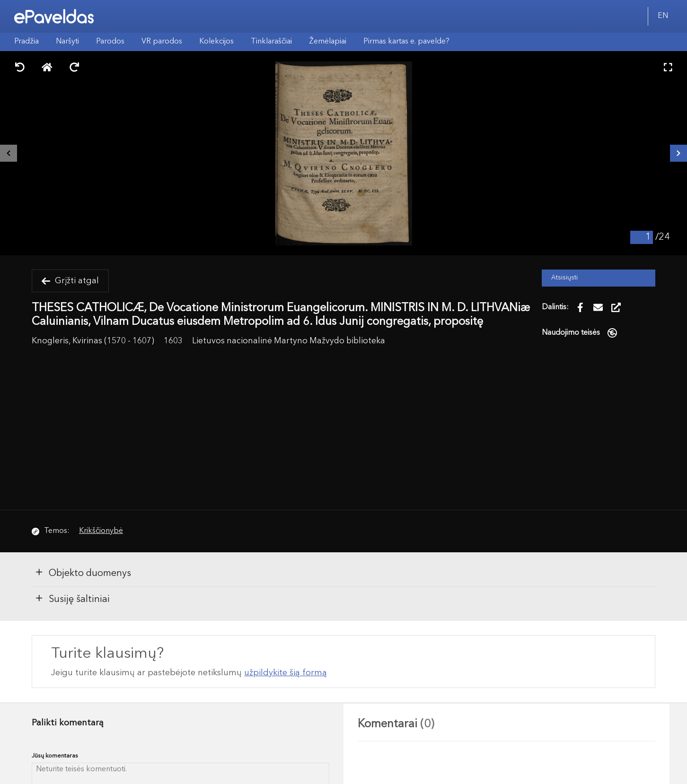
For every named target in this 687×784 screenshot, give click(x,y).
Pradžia (26, 42)
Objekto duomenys (83, 573)
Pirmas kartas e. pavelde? (406, 42)
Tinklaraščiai (271, 42)
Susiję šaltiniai (72, 599)
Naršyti (67, 42)
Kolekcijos (216, 42)
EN (663, 16)
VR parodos (162, 42)
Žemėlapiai (328, 42)
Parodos (110, 42)
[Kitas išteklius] (678, 153)
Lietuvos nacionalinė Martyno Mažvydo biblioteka (289, 341)
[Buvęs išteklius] (9, 153)
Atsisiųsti (564, 278)
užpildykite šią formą (286, 673)
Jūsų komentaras (55, 756)
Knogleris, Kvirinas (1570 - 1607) (93, 341)
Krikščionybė (101, 531)
